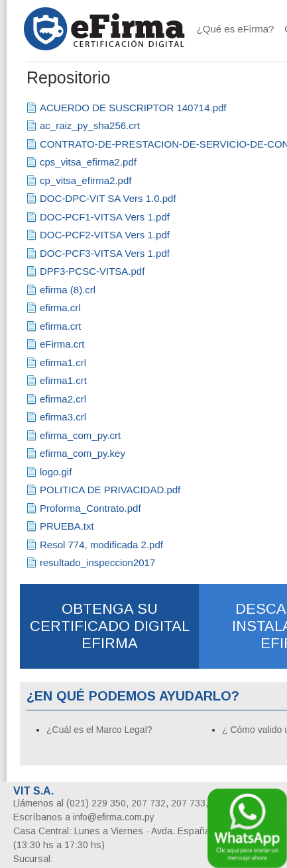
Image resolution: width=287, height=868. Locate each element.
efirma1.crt (63, 380)
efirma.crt (61, 326)
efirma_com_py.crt (80, 435)
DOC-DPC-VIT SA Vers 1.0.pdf (108, 198)
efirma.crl (60, 308)
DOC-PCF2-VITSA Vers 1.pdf (105, 235)
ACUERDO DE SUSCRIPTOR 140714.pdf (133, 108)
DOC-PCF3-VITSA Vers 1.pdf (105, 253)
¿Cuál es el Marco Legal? (99, 730)
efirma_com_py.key (83, 453)
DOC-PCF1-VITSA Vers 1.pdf (105, 217)
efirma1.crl (63, 362)
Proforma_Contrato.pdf (90, 508)
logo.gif (56, 472)
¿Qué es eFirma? (236, 29)
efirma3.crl (63, 417)
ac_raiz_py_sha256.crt (90, 125)
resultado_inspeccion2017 (97, 562)
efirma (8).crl (68, 290)
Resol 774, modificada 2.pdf (101, 545)
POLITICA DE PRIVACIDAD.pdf (110, 490)
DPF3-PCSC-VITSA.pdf (92, 271)
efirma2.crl (63, 399)
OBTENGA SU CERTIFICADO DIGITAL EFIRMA (110, 626)
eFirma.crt (62, 344)
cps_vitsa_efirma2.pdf (88, 162)
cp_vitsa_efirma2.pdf (86, 180)
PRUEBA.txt (67, 526)
